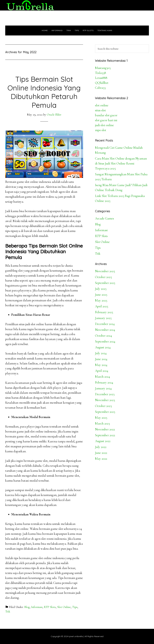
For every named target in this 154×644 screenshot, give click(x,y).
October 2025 (103, 277)
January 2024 (103, 388)
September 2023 (105, 412)
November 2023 (105, 400)
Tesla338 (100, 73)
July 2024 (101, 353)
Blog (27, 607)
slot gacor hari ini (106, 120)
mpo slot (101, 130)
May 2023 (101, 418)
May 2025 (101, 300)
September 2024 (105, 341)
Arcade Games (104, 218)
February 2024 (104, 382)
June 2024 (101, 359)
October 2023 (103, 406)
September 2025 (105, 283)
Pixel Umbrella (32, 5)
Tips (75, 607)
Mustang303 (103, 68)
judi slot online (104, 125)
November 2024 (105, 330)
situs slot (100, 110)
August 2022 (103, 441)
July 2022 (101, 447)
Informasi (37, 607)
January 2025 (103, 318)
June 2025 (101, 295)
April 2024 (102, 371)
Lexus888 (101, 78)
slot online (102, 105)
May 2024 (101, 365)
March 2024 (103, 377)
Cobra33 (100, 88)
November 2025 (105, 271)
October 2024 (103, 336)
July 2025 (101, 289)
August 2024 (103, 347)
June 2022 (101, 453)
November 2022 (105, 429)
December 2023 (105, 394)
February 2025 (104, 312)
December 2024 (105, 324)
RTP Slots (50, 607)
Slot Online (64, 607)
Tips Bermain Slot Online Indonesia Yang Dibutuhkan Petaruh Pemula (44, 92)
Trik (8, 612)
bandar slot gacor (106, 115)
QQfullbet (102, 83)
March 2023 (102, 423)
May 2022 (101, 459)
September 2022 (105, 435)
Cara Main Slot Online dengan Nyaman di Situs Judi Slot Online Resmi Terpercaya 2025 (121, 163)
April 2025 (102, 306)
